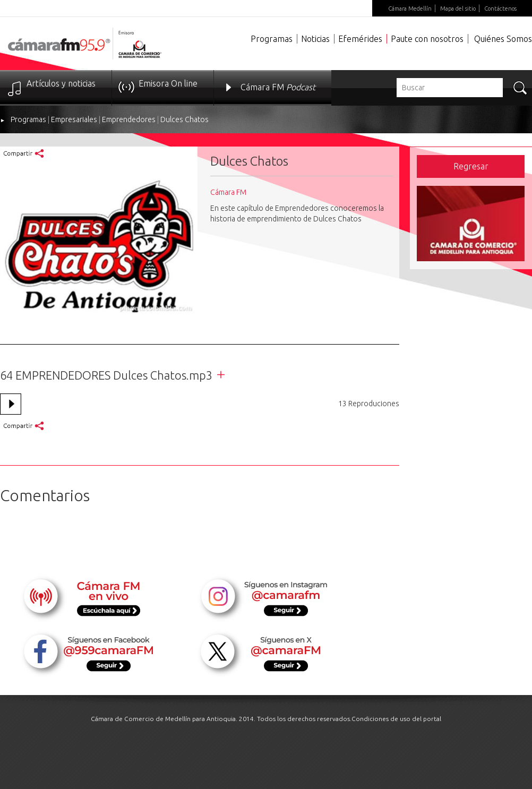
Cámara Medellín (410, 8)
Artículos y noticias (61, 83)
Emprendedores (129, 119)
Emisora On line (168, 83)
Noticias (315, 39)
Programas (272, 39)
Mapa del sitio (458, 8)
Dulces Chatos (185, 119)
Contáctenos (500, 8)
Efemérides (360, 39)
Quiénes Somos (503, 39)
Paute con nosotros (427, 39)
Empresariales (74, 119)
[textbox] (450, 88)
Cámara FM (278, 87)
